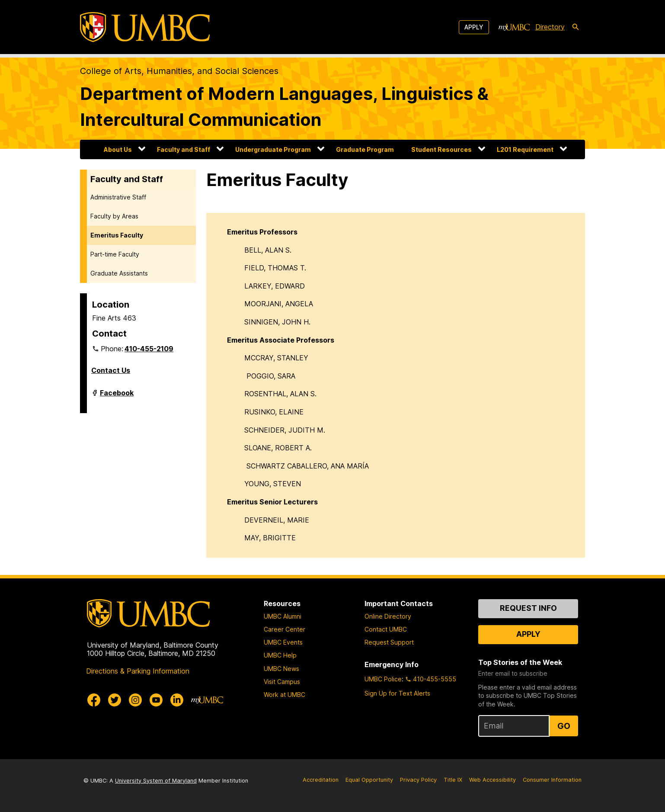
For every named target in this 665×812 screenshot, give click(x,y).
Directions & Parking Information (138, 671)
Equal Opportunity (369, 780)
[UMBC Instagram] (135, 700)
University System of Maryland (156, 781)
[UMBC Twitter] (115, 700)
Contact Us (111, 370)
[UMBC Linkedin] (177, 700)
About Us (118, 149)
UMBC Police (383, 679)
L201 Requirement (525, 149)
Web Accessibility (492, 780)
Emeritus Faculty (117, 235)
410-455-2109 (149, 349)
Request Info (528, 608)
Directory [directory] (550, 27)
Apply (474, 27)
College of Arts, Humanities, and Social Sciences (179, 71)
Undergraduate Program (273, 149)
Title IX (453, 780)
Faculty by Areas (114, 216)
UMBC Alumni (283, 616)
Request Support (389, 642)
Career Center (285, 629)
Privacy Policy (418, 780)
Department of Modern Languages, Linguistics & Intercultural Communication (284, 107)
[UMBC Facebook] (94, 700)
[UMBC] (145, 27)
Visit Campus (282, 682)
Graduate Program (365, 149)
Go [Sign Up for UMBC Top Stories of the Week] (564, 726)
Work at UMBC (285, 695)
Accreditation (321, 780)
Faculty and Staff (184, 149)
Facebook (117, 396)
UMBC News (281, 669)
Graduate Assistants (119, 273)
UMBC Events (283, 642)
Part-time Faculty (115, 254)
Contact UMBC (386, 629)
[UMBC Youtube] (156, 700)
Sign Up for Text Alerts (397, 693)
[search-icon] (575, 27)
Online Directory (388, 616)
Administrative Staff (118, 197)
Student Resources (441, 149)
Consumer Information (552, 780)
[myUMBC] (514, 27)
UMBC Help (280, 655)
